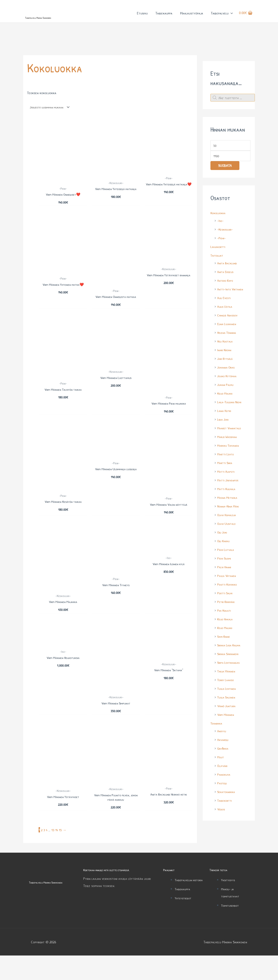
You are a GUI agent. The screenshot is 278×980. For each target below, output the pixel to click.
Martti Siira (226, 481)
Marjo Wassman (228, 454)
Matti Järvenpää (229, 498)
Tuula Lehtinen (228, 706)
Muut (221, 775)
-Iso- (221, 238)
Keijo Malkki (226, 411)
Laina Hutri (225, 428)
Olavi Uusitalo (228, 541)
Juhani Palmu (226, 402)
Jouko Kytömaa (228, 394)
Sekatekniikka (227, 810)
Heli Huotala (226, 359)
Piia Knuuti (225, 628)
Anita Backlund (228, 281)
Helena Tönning (228, 350)
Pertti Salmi (226, 611)
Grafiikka (223, 766)
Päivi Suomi (225, 576)
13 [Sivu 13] (53, 854)
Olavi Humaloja (228, 533)
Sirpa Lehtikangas (230, 680)
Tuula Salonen (227, 715)
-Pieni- (222, 256)
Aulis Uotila (226, 324)
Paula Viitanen (228, 593)
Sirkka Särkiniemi (229, 672)
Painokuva (225, 792)
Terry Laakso (227, 698)
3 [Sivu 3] (44, 854)
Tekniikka (217, 741)
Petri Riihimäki (227, 619)
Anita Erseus (226, 290)
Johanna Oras (227, 385)
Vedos (222, 827)
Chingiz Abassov (228, 333)
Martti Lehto (226, 472)
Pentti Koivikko (228, 602)
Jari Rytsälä (226, 376)
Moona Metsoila (228, 515)
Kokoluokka (219, 231)
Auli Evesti (225, 316)
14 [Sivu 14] (57, 854)
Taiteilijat (218, 273)
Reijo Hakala (226, 637)
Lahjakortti (219, 264)
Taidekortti (225, 818)
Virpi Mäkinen (226, 732)
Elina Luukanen (228, 342)
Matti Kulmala (227, 507)
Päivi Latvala (227, 567)
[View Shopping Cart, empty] (246, 17)
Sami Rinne (224, 654)
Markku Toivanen (229, 463)
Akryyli (222, 749)
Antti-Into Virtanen (232, 307)
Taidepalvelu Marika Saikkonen (53, 25)
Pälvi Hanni (225, 585)
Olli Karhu (224, 559)
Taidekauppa (164, 17)
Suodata (225, 184)
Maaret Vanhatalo (231, 446)
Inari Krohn (225, 368)
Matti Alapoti (227, 489)
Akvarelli (223, 757)
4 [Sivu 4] (47, 854)
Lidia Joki (223, 437)
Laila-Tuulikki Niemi (231, 420)
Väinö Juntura (227, 724)
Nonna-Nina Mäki (229, 524)
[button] (231, 17)
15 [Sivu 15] (61, 854)
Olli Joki (223, 550)
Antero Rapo (226, 298)
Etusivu (142, 17)
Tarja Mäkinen (227, 689)
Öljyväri (223, 783)
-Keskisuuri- (226, 247)
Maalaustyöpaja (192, 17)
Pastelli (223, 801)
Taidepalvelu (222, 17)
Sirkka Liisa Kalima (230, 663)
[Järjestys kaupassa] (51, 124)
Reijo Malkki (226, 646)
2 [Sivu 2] (42, 854)
